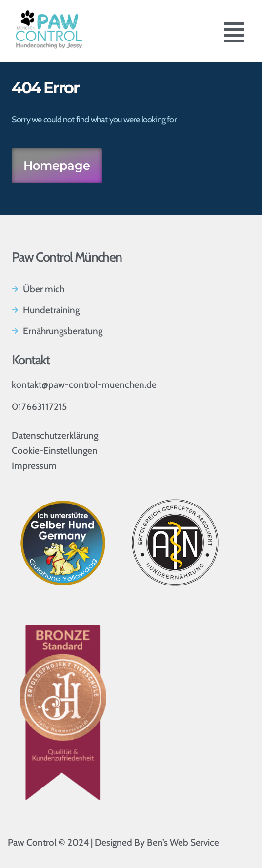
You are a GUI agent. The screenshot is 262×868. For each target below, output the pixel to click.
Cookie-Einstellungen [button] (55, 451)
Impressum (34, 466)
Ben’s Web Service (183, 842)
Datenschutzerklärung (55, 435)
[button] (234, 34)
